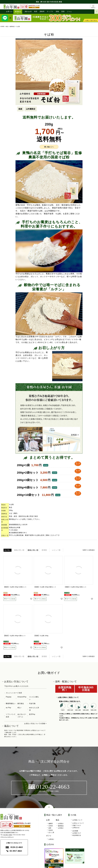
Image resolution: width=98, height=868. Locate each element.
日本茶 (51, 826)
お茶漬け (61, 828)
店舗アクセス (77, 825)
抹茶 (50, 828)
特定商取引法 (77, 835)
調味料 (42, 11)
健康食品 (18, 11)
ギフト (49, 836)
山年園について (77, 820)
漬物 (57, 11)
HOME (2, 26)
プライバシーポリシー (7, 837)
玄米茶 (51, 830)
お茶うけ (9, 11)
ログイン (93, 6)
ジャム (69, 11)
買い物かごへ (49, 147)
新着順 (45, 550)
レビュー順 (58, 550)
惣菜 (63, 11)
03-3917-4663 (8, 835)
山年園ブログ (77, 833)
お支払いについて (78, 823)
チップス (50, 11)
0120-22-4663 (14, 847)
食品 (7, 26)
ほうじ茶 (51, 833)
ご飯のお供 (28, 11)
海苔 (36, 11)
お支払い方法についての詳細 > (35, 724)
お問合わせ (76, 828)
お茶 (48, 820)
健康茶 (51, 824)
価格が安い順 (20, 550)
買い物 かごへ (78, 464)
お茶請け (61, 824)
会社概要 (75, 831)
